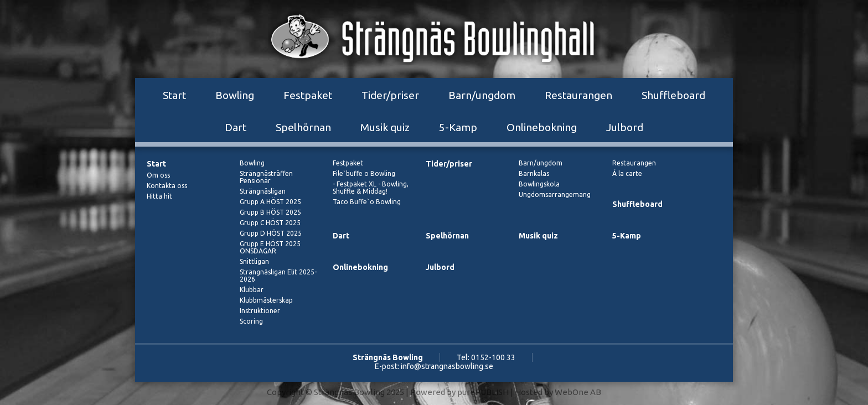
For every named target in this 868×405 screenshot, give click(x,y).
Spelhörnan (303, 127)
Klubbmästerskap (266, 300)
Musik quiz (385, 127)
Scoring (251, 321)
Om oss (158, 175)
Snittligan (254, 261)
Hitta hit (159, 196)
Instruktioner (260, 311)
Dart (236, 127)
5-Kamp (458, 127)
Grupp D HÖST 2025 (271, 233)
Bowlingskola (539, 184)
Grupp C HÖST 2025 (270, 223)
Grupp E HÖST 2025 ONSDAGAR (270, 247)
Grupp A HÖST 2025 (270, 202)
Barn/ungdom (482, 95)
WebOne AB (578, 392)
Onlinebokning (542, 127)
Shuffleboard (673, 95)
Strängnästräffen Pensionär (266, 177)
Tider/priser (390, 95)
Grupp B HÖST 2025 (270, 212)
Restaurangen (578, 95)
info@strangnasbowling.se (447, 366)
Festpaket (308, 95)
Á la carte (627, 173)
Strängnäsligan (263, 191)
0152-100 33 (493, 357)
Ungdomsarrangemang (555, 194)
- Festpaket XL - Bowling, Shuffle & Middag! (371, 188)
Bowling (235, 95)
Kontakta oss (167, 186)
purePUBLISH (483, 392)
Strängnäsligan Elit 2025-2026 (278, 276)
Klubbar (252, 290)
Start (174, 95)
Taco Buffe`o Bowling (367, 202)
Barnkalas (534, 173)
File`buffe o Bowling (364, 173)
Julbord (625, 127)
